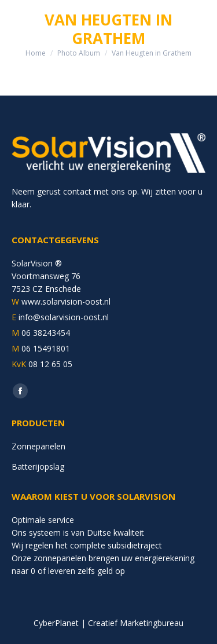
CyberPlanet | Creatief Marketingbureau (108, 623)
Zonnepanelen (38, 446)
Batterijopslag (38, 466)
